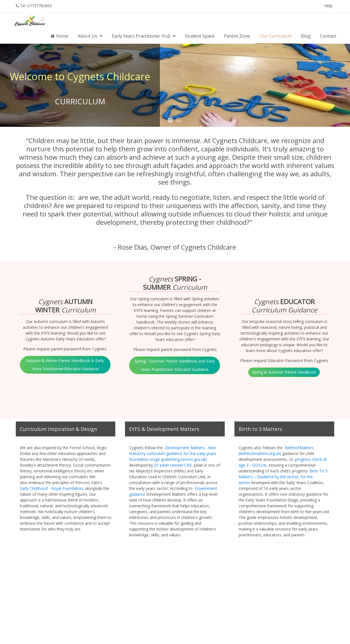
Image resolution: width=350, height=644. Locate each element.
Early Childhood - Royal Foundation (51, 488)
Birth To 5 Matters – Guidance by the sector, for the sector (283, 477)
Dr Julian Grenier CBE (173, 465)
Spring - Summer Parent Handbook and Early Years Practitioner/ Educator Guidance (175, 365)
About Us (91, 36)
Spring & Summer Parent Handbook (284, 372)
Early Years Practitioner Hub (144, 36)
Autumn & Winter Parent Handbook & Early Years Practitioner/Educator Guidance (65, 365)
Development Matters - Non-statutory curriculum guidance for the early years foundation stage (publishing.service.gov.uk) (173, 453)
